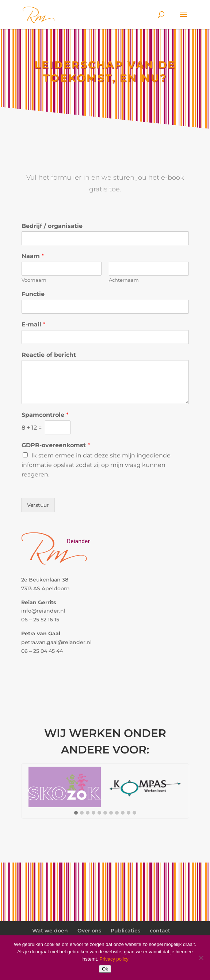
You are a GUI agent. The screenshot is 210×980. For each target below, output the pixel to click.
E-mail (33, 324)
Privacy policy (114, 959)
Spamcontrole (45, 415)
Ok (105, 969)
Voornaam (34, 280)
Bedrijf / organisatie (52, 226)
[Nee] (201, 958)
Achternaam (124, 280)
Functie (33, 294)
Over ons (89, 931)
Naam (33, 256)
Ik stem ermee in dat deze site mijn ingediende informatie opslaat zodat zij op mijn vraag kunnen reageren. (96, 465)
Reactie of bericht (49, 355)
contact (160, 931)
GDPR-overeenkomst (56, 445)
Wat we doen (50, 931)
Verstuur (38, 505)
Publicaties (125, 931)
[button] (76, 813)
